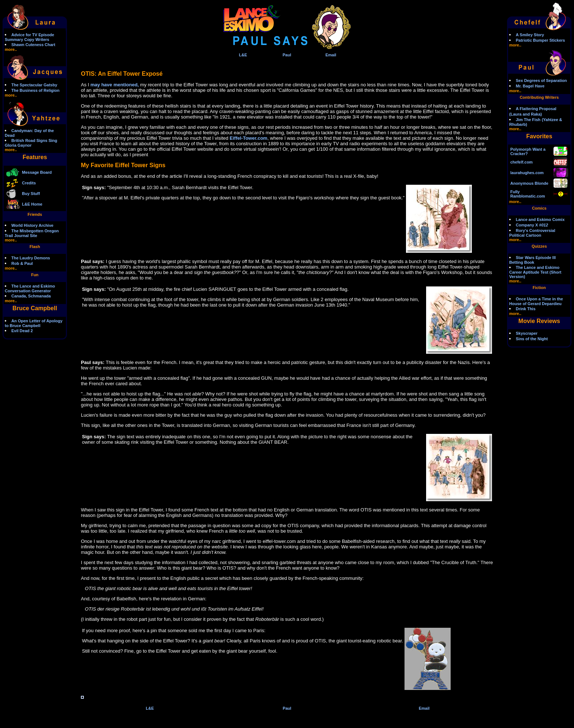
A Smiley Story (530, 35)
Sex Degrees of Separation (541, 80)
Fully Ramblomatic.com (528, 194)
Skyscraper (527, 333)
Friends (35, 214)
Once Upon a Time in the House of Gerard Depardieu (536, 301)
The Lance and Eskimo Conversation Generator (30, 288)
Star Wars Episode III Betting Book (532, 260)
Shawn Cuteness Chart (33, 45)
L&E (243, 55)
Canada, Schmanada (31, 296)
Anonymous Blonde (529, 183)
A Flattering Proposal (536, 109)
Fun (35, 275)
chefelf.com (521, 162)
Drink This (526, 309)
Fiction (539, 288)
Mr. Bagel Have (530, 86)
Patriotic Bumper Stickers (541, 40)
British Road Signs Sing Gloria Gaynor (31, 143)
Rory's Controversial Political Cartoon (532, 233)
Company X (532, 225)
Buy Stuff (31, 194)
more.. (11, 49)
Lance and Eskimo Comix (540, 219)
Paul (287, 55)
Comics (539, 208)
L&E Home (32, 204)
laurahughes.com (527, 173)
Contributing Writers (539, 97)
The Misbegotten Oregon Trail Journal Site (32, 233)
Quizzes (539, 246)
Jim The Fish (528, 120)
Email (331, 55)
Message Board (37, 172)
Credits (29, 183)
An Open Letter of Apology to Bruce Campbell (34, 323)
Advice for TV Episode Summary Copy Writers (29, 37)
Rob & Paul (22, 263)
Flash (35, 247)
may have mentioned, (115, 85)
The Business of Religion (35, 90)
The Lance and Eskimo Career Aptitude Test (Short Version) (535, 272)
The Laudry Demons (31, 258)
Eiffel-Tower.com (248, 138)
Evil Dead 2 (22, 331)
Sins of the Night (532, 339)
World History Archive (32, 225)
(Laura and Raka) (525, 114)
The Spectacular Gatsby (34, 85)
